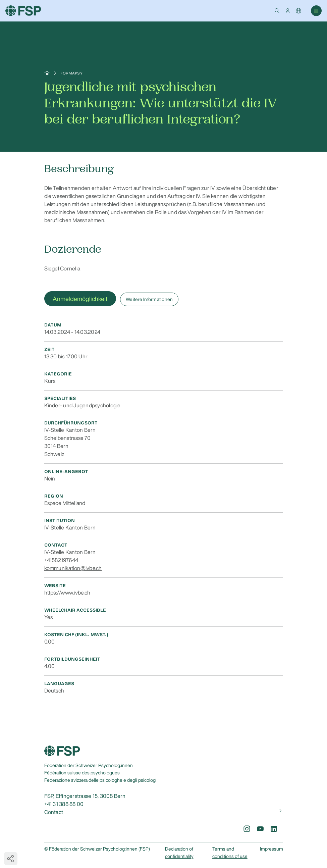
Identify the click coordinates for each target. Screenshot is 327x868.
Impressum (271, 849)
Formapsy (71, 73)
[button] (277, 11)
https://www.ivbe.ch (67, 593)
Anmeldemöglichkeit (80, 299)
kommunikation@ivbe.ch (73, 568)
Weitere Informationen (149, 299)
